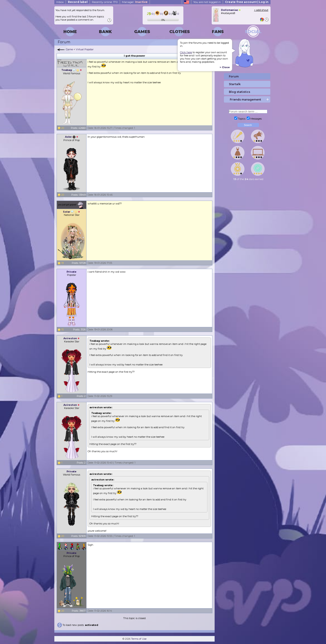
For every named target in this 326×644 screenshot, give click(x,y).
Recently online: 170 (105, 2)
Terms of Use (139, 639)
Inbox (60, 2)
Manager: (135, 2)
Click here (186, 52)
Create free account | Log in (247, 2)
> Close (225, 67)
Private (72, 272)
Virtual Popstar (85, 49)
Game (69, 49)
